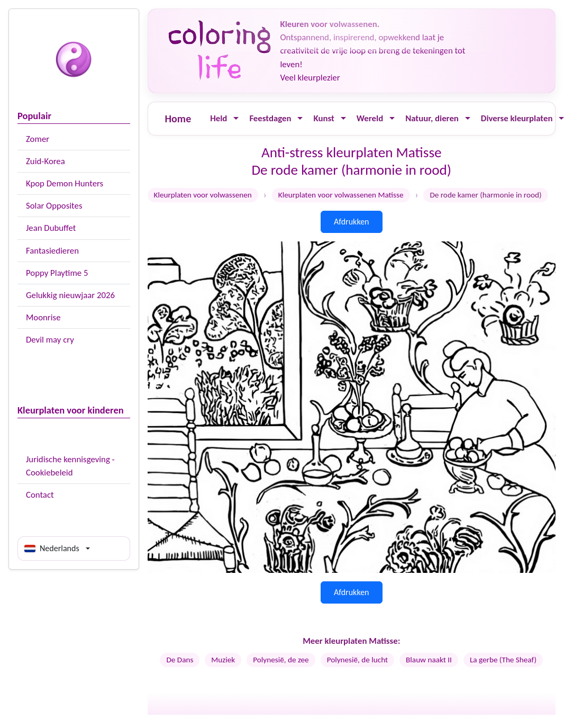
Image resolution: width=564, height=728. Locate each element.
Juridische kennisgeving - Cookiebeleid (70, 466)
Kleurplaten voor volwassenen (203, 195)
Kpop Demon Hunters (65, 183)
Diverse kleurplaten (517, 118)
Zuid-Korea (46, 161)
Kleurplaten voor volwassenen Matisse (341, 195)
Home (178, 119)
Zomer (38, 139)
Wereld (370, 118)
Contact (40, 495)
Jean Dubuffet (51, 228)
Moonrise (43, 317)
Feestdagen (270, 118)
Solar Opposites (54, 206)
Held (219, 118)
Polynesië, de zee (281, 660)
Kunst (324, 118)
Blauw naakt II (429, 660)
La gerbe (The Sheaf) (503, 660)
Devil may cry (50, 340)
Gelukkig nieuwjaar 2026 (70, 295)
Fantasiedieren (52, 251)
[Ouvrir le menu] (236, 118)
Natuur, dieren (432, 118)
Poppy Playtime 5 (57, 273)
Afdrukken (352, 222)
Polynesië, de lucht (357, 660)
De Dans (180, 660)
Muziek (223, 660)
